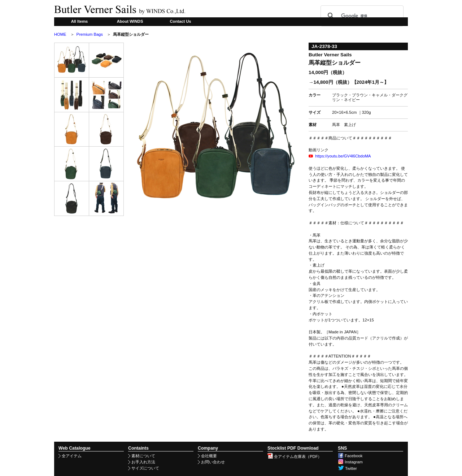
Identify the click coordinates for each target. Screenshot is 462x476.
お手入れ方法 (142, 462)
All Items (80, 21)
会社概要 (207, 456)
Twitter (347, 468)
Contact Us (180, 21)
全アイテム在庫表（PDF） (295, 456)
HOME (60, 34)
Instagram (350, 462)
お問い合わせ (211, 462)
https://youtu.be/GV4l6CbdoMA (343, 156)
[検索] (361, 16)
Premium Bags (90, 34)
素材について (142, 456)
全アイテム (70, 456)
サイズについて (144, 468)
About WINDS (130, 21)
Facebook (350, 456)
